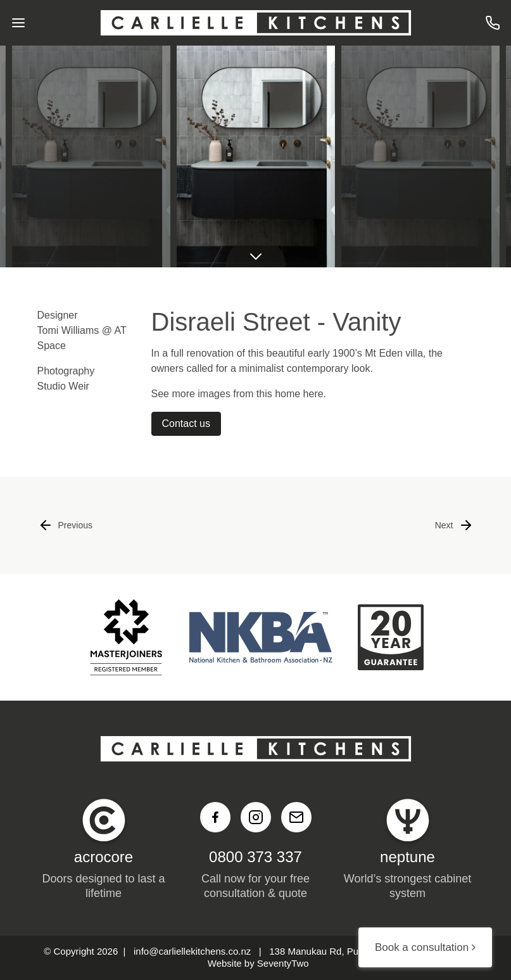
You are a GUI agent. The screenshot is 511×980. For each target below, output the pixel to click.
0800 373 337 (255, 857)
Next (454, 525)
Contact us (186, 423)
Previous (65, 525)
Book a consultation (425, 947)
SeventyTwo (283, 963)
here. (315, 394)
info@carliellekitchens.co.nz (192, 951)
